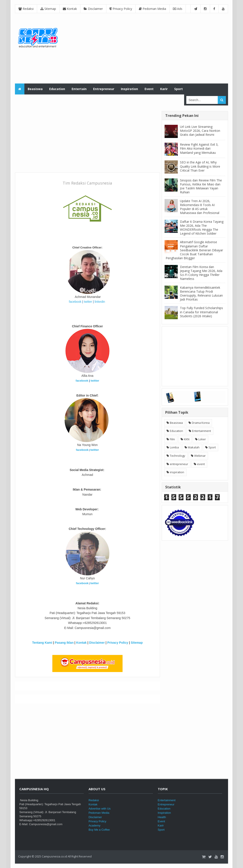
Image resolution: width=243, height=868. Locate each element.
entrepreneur (179, 464)
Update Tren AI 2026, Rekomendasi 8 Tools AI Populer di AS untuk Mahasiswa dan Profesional (200, 207)
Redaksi (26, 9)
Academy (94, 825)
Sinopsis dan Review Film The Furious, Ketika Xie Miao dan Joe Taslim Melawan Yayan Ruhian (201, 186)
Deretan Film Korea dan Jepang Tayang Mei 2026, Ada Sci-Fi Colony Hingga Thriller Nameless (201, 273)
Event (161, 821)
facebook (75, 302)
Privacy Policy (121, 9)
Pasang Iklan (64, 643)
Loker (202, 439)
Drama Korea (201, 423)
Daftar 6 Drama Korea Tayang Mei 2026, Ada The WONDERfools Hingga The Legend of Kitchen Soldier (202, 228)
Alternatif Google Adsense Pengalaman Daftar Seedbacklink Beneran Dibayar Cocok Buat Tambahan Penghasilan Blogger (194, 250)
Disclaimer (93, 9)
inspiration (177, 472)
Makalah (194, 447)
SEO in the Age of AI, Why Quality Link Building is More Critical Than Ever (200, 166)
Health (162, 817)
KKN (187, 439)
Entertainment (201, 431)
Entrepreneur (166, 804)
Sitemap (48, 9)
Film (172, 439)
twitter (88, 302)
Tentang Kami (42, 643)
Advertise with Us (100, 809)
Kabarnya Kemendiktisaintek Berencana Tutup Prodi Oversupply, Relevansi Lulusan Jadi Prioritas (201, 294)
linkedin (100, 302)
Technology (178, 456)
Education (176, 431)
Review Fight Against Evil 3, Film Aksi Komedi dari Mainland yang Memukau (199, 148)
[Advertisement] (148, 48)
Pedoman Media (152, 9)
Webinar (200, 456)
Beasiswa (176, 423)
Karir (161, 825)
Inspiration (164, 813)
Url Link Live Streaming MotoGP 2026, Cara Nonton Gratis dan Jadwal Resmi (200, 131)
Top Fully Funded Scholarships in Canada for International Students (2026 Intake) (201, 312)
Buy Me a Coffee (99, 830)
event (201, 464)
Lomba (174, 447)
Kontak (70, 9)
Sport (212, 447)
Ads (178, 9)
